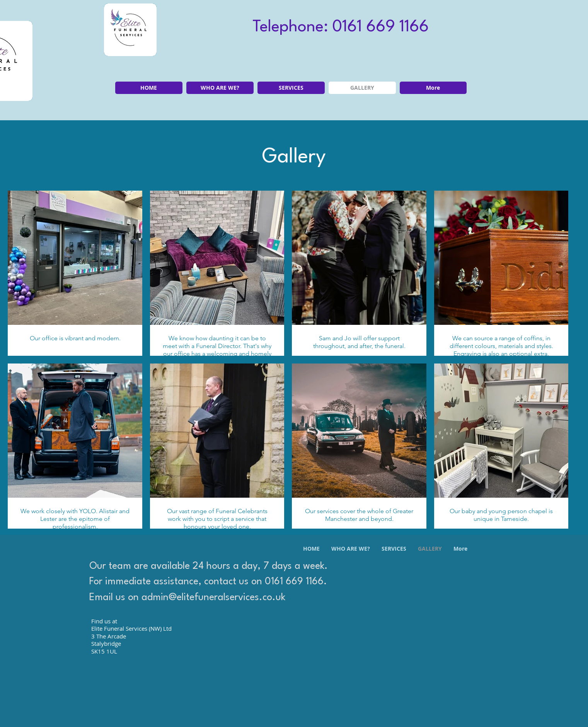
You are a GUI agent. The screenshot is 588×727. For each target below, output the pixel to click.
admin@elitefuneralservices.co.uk (213, 598)
